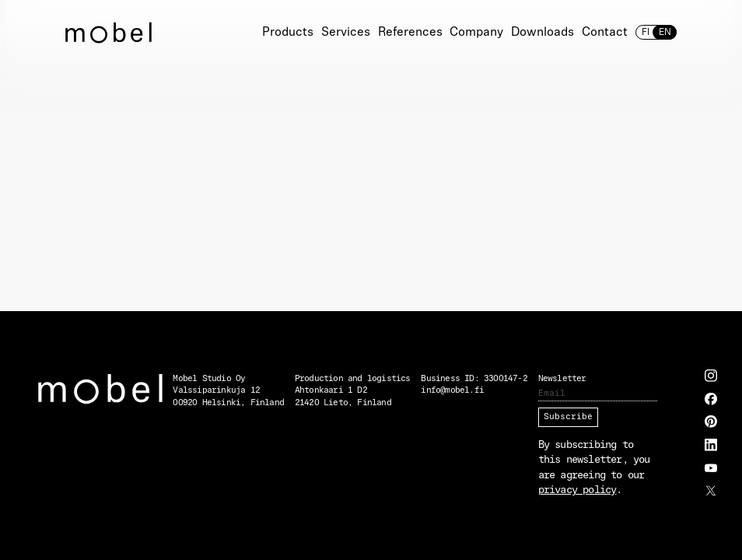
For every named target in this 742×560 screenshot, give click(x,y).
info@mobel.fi (452, 390)
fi (646, 33)
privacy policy (577, 490)
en (664, 33)
